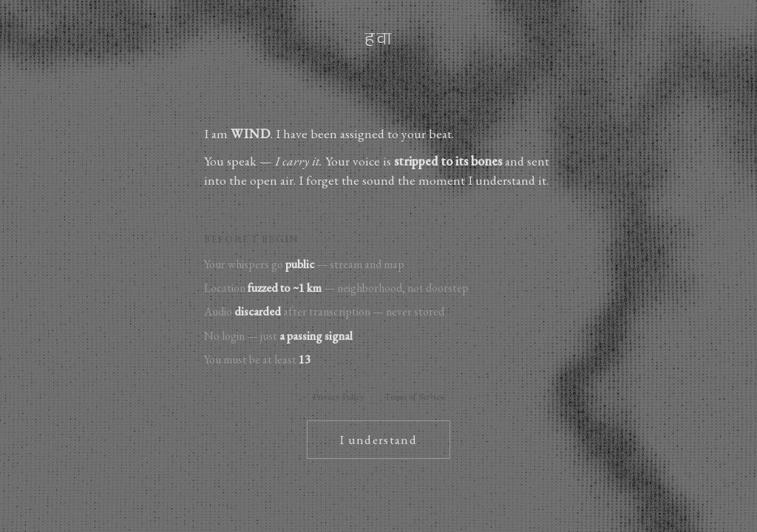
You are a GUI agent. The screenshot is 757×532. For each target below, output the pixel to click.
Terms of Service (414, 396)
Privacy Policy (339, 396)
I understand (378, 440)
